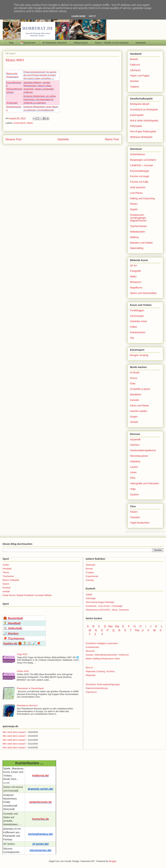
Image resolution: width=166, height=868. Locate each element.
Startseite (63, 139)
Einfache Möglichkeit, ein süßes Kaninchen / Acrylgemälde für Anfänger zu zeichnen (40, 99)
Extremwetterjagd (139, 171)
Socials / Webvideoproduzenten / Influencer (107, 655)
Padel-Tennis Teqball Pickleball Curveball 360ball (27, 595)
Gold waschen (138, 187)
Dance (6, 584)
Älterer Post (112, 139)
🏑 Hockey (11, 633)
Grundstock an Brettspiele (144, 110)
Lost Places (136, 193)
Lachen (134, 467)
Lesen (133, 472)
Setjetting (135, 461)
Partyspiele (136, 126)
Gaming (90, 580)
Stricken (134, 81)
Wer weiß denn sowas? (14, 732)
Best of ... (91, 668)
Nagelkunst (136, 288)
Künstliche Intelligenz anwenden (102, 643)
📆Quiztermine (28, 43)
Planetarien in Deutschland (30, 688)
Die (117, 626)
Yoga (133, 489)
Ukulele (134, 422)
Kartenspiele (137, 115)
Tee (132, 338)
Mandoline (136, 394)
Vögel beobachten (140, 523)
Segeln (134, 209)
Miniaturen (136, 282)
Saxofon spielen (139, 411)
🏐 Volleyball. (13, 628)
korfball (6, 591)
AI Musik (135, 372)
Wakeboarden (138, 232)
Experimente (92, 576)
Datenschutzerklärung (97, 688)
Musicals (90, 651)
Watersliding (137, 248)
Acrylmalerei (20, 123)
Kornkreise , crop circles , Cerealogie (104, 606)
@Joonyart (12, 103)
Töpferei (134, 87)
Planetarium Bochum (27, 705)
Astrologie (91, 598)
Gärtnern (135, 445)
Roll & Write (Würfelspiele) (144, 121)
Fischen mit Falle (139, 182)
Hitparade (91, 675)
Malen (30, 123)
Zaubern (135, 494)
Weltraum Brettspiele (141, 137)
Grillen (133, 327)
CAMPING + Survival (141, 165)
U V (146, 630)
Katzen (134, 512)
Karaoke (135, 400)
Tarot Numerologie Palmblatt (100, 602)
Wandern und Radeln (141, 243)
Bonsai (89, 569)
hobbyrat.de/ (40, 776)
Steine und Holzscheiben (143, 293)
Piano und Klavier (140, 406)
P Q (111, 630)
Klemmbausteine (139, 456)
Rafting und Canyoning (142, 198)
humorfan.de (41, 819)
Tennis (6, 572)
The (137, 630)
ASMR (89, 595)
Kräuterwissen (138, 332)
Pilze (133, 478)
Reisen (134, 204)
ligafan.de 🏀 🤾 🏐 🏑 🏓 (22, 643)
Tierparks (135, 517)
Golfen (6, 565)
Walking (134, 237)
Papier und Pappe (140, 76)
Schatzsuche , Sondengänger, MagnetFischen (138, 218)
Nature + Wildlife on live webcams (112, 43)
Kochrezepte (137, 316)
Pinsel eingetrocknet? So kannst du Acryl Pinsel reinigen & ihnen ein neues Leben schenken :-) (40, 75)
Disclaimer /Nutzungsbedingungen (103, 684)
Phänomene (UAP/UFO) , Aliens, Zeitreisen (107, 610)
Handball (7, 569)
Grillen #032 (23, 671)
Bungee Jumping (139, 355)
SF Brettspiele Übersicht (54, 43)
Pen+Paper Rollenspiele (143, 131)
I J (149, 626)
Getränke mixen (139, 321)
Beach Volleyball (11, 580)
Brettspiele (141, 43)
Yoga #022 (22, 654)
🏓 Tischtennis (14, 638)
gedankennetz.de (40, 802)
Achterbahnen (138, 154)
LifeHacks (135, 70)
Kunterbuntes (92, 647)
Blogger (113, 861)
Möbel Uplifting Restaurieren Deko (103, 659)
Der (110, 626)
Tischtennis (8, 576)
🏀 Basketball (13, 618)
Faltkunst (135, 65)
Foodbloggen (137, 310)
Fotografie (135, 271)
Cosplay (90, 572)
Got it (92, 16)
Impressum (91, 692)
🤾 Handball (12, 623)
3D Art (133, 266)
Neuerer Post (13, 139)
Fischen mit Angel (140, 176)
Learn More (79, 16)
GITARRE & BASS (140, 389)
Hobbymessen (81, 43)
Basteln (134, 59)
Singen (134, 417)
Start (11, 43)
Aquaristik (135, 439)
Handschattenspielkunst (143, 450)
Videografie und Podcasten (145, 483)
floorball (7, 588)
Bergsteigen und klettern (143, 160)
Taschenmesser (139, 226)
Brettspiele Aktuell (140, 104)
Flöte (133, 384)
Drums (134, 378)
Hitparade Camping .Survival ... (101, 671)
